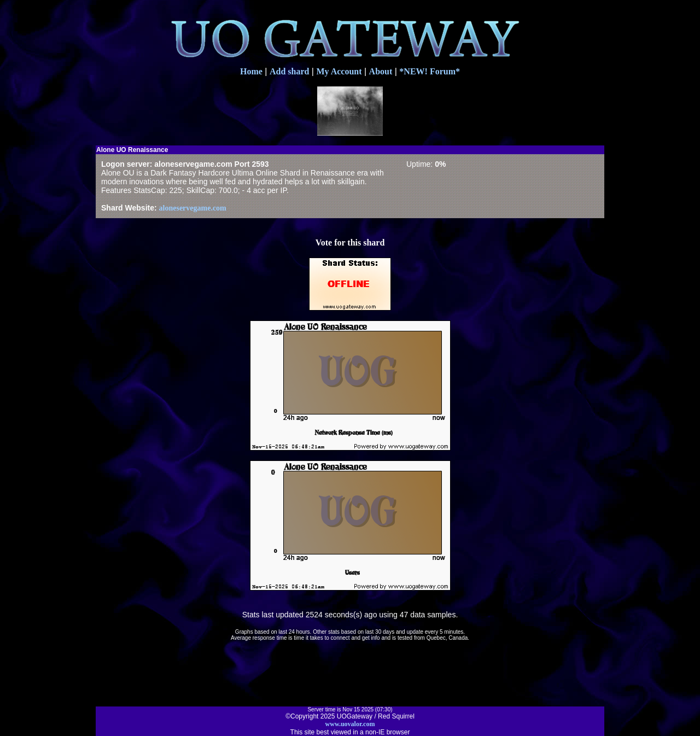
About (381, 71)
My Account (339, 71)
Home (251, 71)
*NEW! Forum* (430, 71)
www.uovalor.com (350, 724)
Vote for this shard (350, 243)
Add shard (289, 71)
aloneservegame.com (193, 208)
